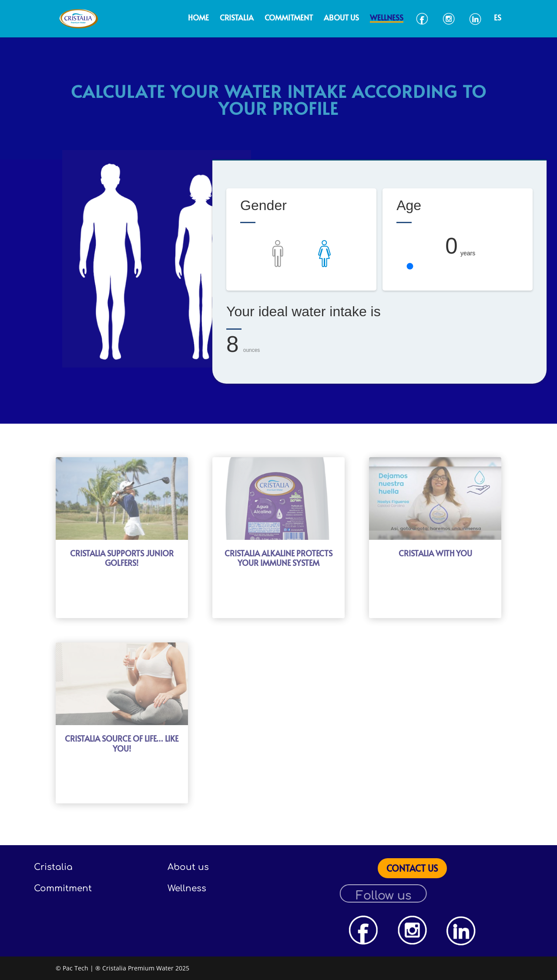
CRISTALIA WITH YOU (435, 553)
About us (341, 18)
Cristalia (237, 18)
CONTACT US (412, 868)
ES (498, 18)
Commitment (289, 18)
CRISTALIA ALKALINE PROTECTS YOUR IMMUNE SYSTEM (278, 558)
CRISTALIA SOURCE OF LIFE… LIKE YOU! (122, 743)
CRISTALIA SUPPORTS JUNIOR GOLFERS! (122, 558)
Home (198, 18)
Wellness (387, 18)
